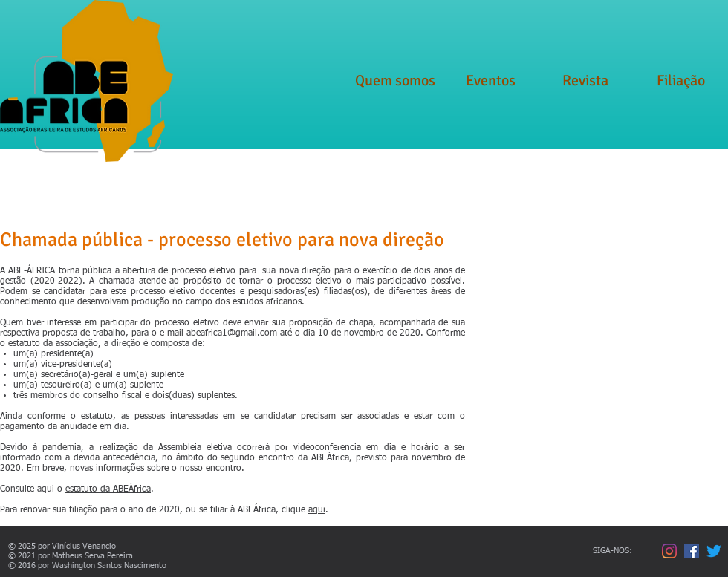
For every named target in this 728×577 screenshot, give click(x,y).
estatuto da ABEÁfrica (108, 489)
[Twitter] (714, 551)
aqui (317, 510)
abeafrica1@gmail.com (232, 333)
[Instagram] (669, 551)
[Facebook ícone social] (692, 551)
